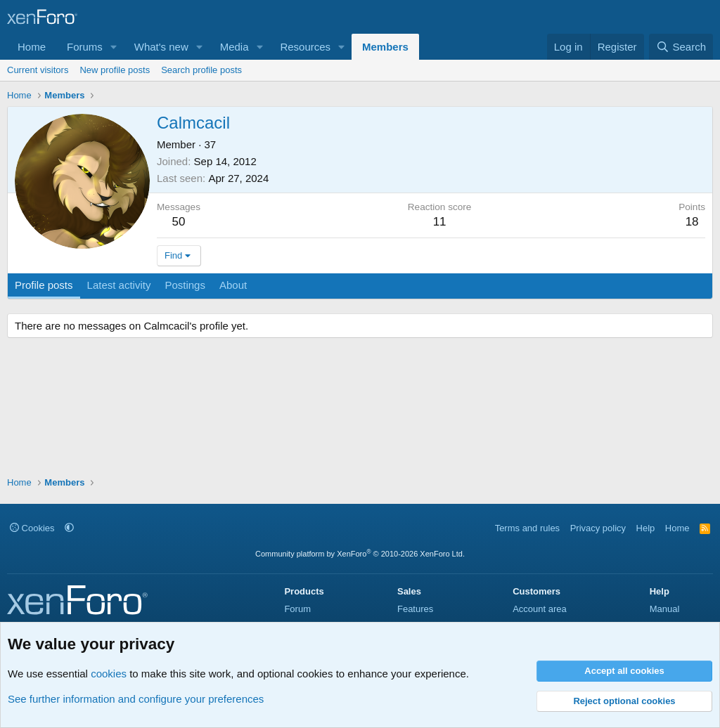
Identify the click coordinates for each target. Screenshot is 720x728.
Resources (305, 47)
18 (692, 222)
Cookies (32, 528)
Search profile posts (201, 70)
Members (385, 47)
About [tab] (233, 285)
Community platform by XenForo (360, 554)
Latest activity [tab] (119, 285)
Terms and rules (527, 528)
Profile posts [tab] (44, 285)
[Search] (681, 47)
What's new (161, 47)
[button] (114, 47)
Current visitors (38, 70)
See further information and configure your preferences (136, 699)
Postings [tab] (185, 285)
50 (179, 222)
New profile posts (115, 70)
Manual (665, 609)
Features (415, 609)
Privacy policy (598, 528)
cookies (109, 674)
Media (234, 47)
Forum (297, 609)
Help (646, 528)
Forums (85, 47)
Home (32, 47)
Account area (540, 609)
